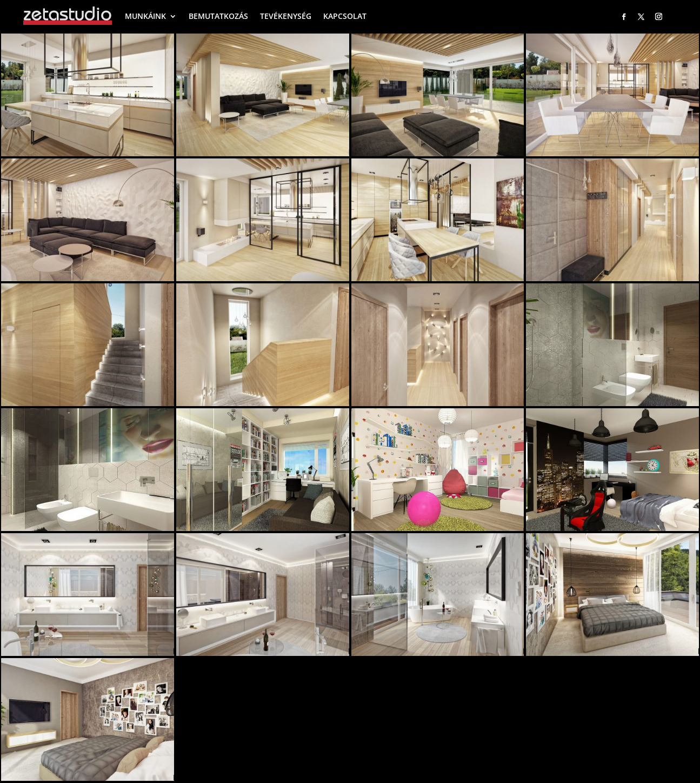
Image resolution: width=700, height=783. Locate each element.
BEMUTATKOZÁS (218, 16)
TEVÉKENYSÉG (286, 16)
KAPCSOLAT (345, 16)
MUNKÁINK (145, 16)
